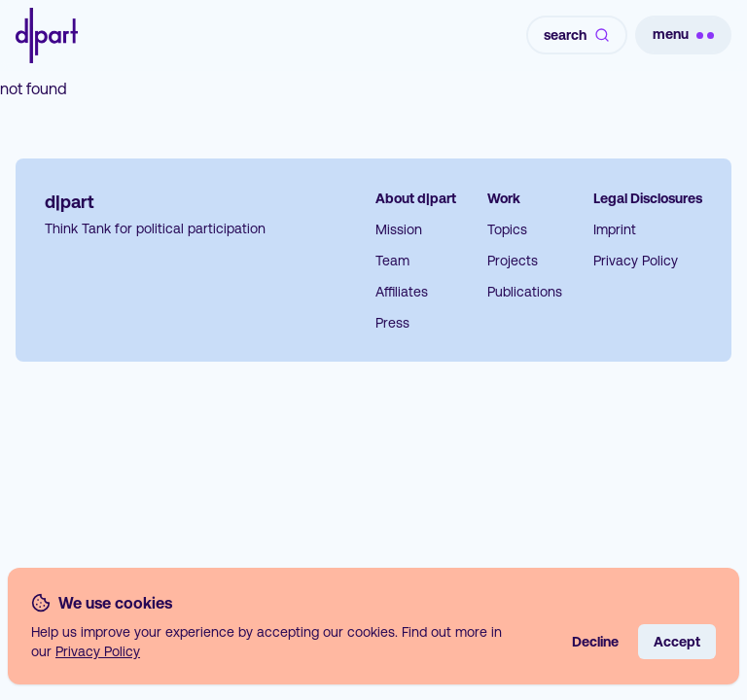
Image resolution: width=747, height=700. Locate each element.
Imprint (615, 229)
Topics (507, 229)
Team (392, 261)
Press (392, 323)
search (577, 35)
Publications (525, 292)
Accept (677, 642)
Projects (513, 261)
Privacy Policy (636, 261)
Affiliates (402, 292)
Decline (595, 642)
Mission (399, 229)
